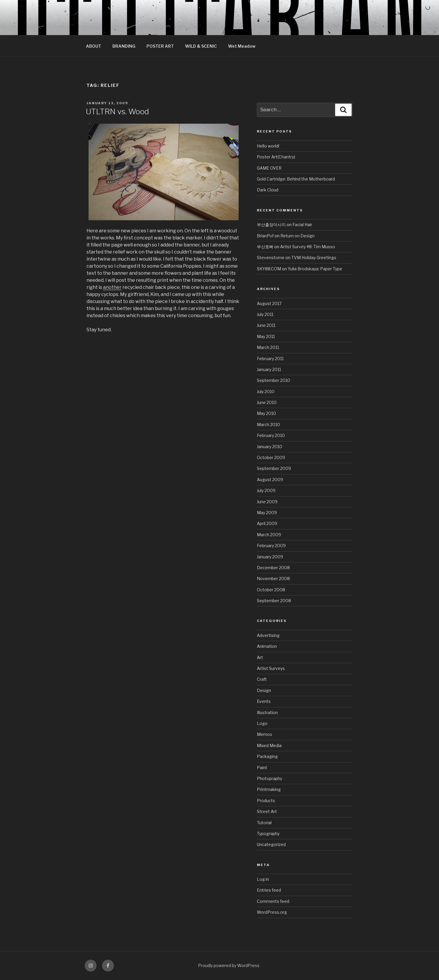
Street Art (267, 811)
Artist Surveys (271, 668)
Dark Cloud (268, 190)
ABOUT (94, 46)
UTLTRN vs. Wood (117, 111)
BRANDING (124, 46)
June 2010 (267, 402)
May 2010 (266, 413)
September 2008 (274, 601)
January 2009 (270, 557)
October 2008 (271, 590)
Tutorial (264, 823)
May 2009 (267, 513)
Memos (265, 734)
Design (264, 690)
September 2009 (274, 468)
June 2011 (266, 325)
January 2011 (269, 369)
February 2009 (271, 546)
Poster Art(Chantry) (276, 157)
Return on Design (297, 236)
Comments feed (273, 901)
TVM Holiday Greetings (314, 258)
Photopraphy (270, 778)
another (112, 287)
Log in (263, 879)
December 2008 (273, 568)
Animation (267, 646)
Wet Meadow (242, 46)
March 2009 (269, 535)
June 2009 (267, 502)
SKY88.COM (269, 269)
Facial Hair (302, 225)
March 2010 (268, 424)
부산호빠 (265, 247)
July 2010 (266, 391)
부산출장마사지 (271, 225)
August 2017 (269, 303)
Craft (262, 679)
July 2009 (266, 490)
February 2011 (270, 359)
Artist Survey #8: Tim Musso (308, 247)
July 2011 (265, 314)
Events (264, 701)
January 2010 (270, 447)
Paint (262, 768)
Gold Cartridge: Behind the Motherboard (296, 179)
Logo (262, 723)
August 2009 (270, 480)
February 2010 (271, 435)
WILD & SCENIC (201, 46)
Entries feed (269, 890)
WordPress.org (272, 912)
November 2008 (273, 578)
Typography (268, 834)
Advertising (268, 635)
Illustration (267, 712)
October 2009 (271, 457)
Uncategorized (271, 844)
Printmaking (269, 789)
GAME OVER (269, 168)
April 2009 (267, 523)
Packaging (267, 756)
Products (266, 801)
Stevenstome (271, 258)
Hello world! (268, 146)
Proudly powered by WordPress (229, 965)
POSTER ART (160, 46)
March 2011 (268, 347)
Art (260, 657)
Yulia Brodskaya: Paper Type (315, 269)
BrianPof (265, 236)
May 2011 (266, 336)
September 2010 (273, 380)
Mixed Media (269, 745)
